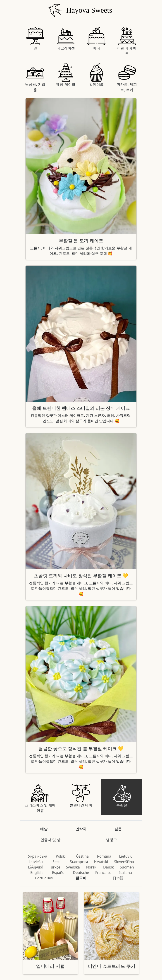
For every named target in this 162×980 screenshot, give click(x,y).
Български (79, 862)
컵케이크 (96, 75)
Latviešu (36, 862)
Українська (38, 856)
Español (59, 873)
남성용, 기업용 (35, 78)
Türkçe (55, 867)
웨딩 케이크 (66, 75)
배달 (44, 829)
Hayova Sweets (79, 10)
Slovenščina (124, 862)
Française (103, 873)
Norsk (91, 867)
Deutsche (81, 873)
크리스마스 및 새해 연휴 (40, 799)
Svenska (73, 867)
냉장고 (112, 840)
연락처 (81, 829)
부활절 (122, 796)
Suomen (127, 867)
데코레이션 (66, 39)
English (36, 873)
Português (44, 878)
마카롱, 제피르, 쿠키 (127, 78)
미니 (96, 39)
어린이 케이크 (127, 42)
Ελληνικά (36, 867)
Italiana (126, 873)
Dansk (108, 867)
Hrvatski (101, 862)
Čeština (83, 856)
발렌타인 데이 (81, 796)
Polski (61, 856)
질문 (118, 829)
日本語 (118, 878)
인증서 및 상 (50, 840)
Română (104, 856)
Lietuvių (126, 856)
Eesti (57, 862)
